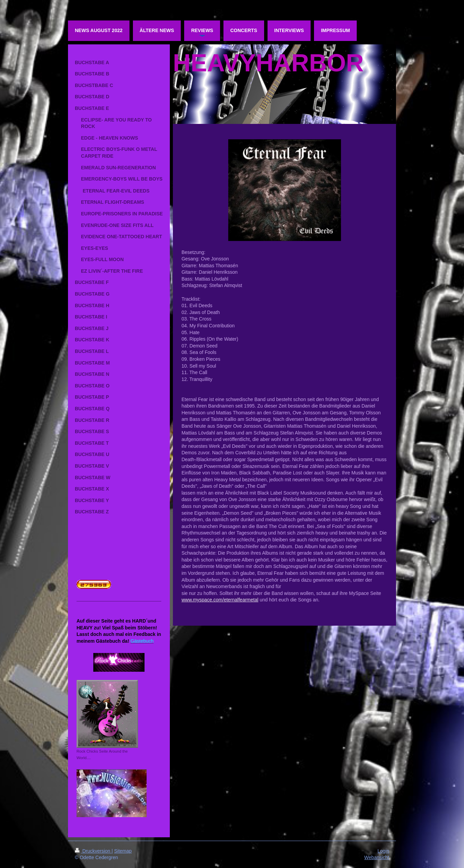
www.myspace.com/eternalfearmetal (220, 600)
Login (383, 851)
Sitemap (123, 851)
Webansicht (377, 857)
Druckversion (93, 851)
